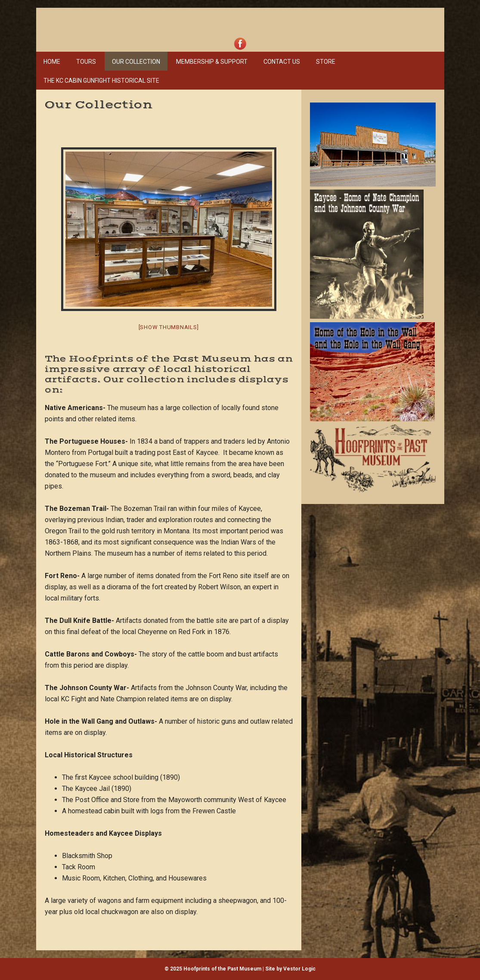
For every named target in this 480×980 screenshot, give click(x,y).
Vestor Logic (299, 969)
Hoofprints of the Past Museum (165, 22)
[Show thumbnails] (169, 327)
